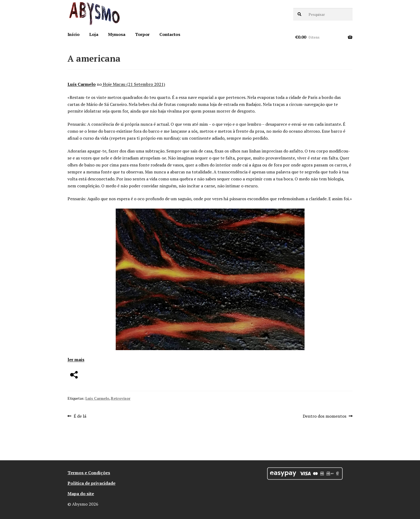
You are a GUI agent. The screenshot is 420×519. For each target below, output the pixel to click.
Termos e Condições (89, 473)
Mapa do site (81, 494)
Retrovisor (121, 398)
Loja (94, 34)
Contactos (170, 34)
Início (74, 34)
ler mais (76, 359)
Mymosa (117, 34)
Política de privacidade (91, 483)
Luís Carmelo (82, 84)
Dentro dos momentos (325, 416)
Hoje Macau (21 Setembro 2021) (133, 84)
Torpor (142, 34)
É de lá (80, 416)
